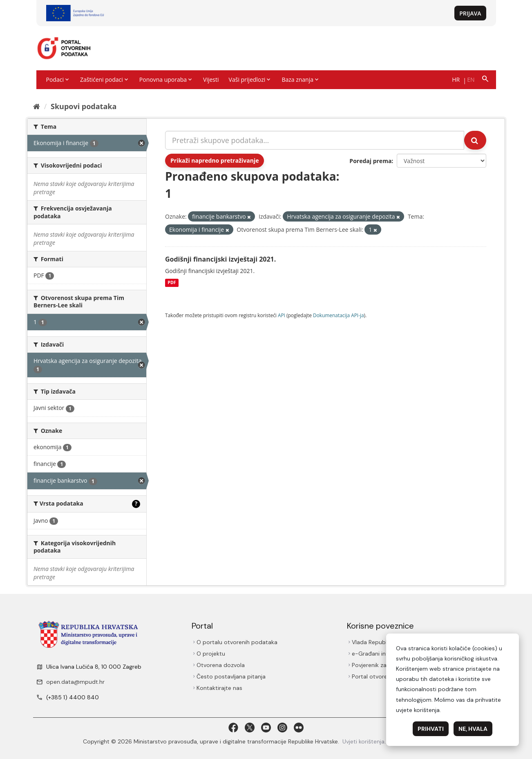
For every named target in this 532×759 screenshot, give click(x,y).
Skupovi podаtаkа (84, 106)
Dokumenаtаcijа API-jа (339, 315)
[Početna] (37, 106)
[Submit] (475, 140)
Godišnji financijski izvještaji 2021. (220, 259)
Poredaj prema (370, 161)
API (282, 315)
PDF (172, 283)
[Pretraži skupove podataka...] (315, 140)
